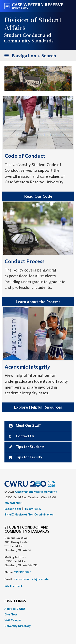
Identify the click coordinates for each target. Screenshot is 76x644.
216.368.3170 (23, 572)
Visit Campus (13, 620)
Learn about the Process (38, 302)
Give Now (11, 614)
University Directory (18, 626)
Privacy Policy (32, 509)
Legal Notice (13, 509)
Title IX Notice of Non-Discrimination (29, 514)
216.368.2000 (13, 503)
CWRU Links (15, 601)
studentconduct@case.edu (31, 579)
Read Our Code (38, 196)
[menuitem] (38, 609)
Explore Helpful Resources (38, 407)
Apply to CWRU (15, 609)
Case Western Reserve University (36, 492)
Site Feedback (14, 586)
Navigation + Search (29, 56)
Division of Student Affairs (33, 24)
